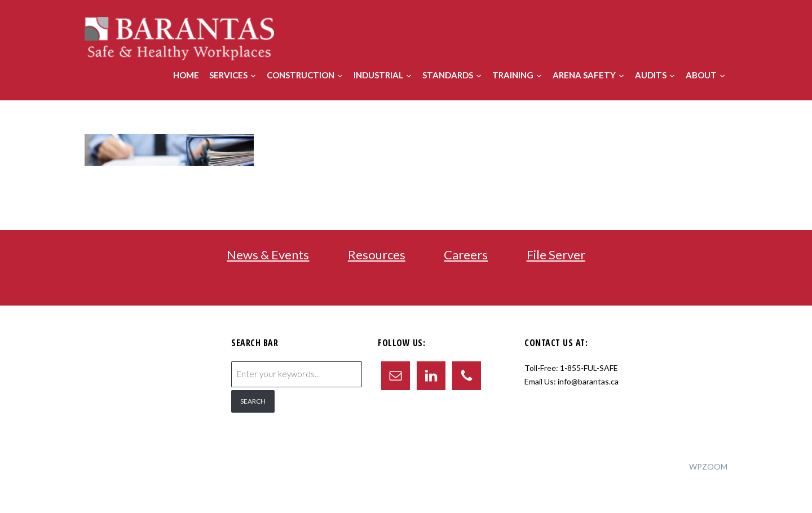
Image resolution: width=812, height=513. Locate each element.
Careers (466, 255)
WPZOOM (708, 466)
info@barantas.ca (588, 381)
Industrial (378, 75)
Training (513, 75)
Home (186, 75)
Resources (377, 255)
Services (228, 75)
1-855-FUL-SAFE (589, 368)
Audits (651, 75)
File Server (556, 255)
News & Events (268, 255)
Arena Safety (584, 75)
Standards (448, 75)
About (701, 75)
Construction (301, 75)
